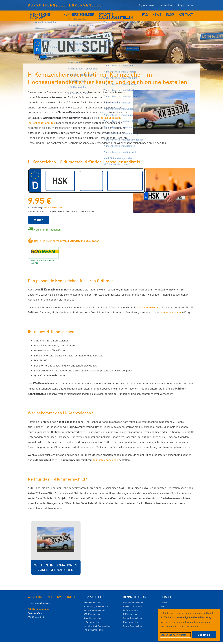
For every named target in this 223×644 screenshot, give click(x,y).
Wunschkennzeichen (106, 455)
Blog (172, 14)
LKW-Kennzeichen (92, 617)
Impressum (149, 641)
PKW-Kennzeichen (92, 598)
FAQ (148, 14)
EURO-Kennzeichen (132, 602)
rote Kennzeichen (170, 308)
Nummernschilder (80, 14)
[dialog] (189, 625)
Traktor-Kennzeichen (94, 625)
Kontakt (187, 14)
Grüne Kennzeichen (133, 621)
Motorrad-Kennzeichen (94, 606)
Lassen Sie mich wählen (173, 635)
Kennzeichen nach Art (46, 14)
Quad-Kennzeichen (93, 613)
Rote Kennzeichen (132, 617)
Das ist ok (204, 635)
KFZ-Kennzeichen (92, 609)
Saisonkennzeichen (149, 303)
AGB (162, 602)
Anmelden (167, 5)
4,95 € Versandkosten (53, 203)
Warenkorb (148, 5)
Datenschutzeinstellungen (126, 641)
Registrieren (185, 5)
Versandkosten (167, 606)
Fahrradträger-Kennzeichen (97, 602)
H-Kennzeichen (130, 606)
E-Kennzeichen (130, 609)
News (159, 14)
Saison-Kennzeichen (133, 613)
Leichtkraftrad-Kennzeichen (97, 621)
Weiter (39, 215)
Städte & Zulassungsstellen (119, 14)
